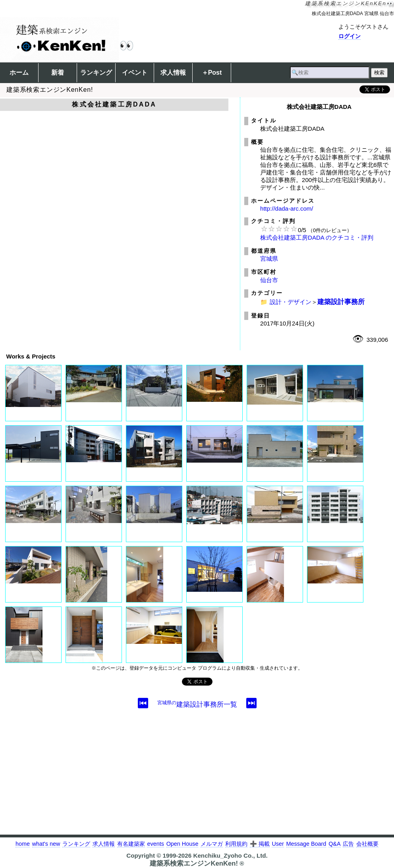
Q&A (334, 844)
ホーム (19, 73)
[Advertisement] (197, 779)
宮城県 (269, 259)
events (155, 844)
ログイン (350, 36)
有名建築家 (131, 844)
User (278, 844)
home (23, 844)
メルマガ (212, 844)
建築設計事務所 (341, 302)
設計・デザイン (291, 302)
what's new (46, 844)
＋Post (212, 73)
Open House (183, 844)
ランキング (96, 73)
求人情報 (173, 73)
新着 (58, 73)
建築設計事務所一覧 (197, 704)
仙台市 (269, 280)
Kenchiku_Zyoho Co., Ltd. (230, 855)
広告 (348, 844)
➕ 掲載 (260, 844)
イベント (135, 73)
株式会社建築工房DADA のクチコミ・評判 (317, 237)
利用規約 (236, 844)
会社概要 (367, 844)
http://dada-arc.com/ (287, 208)
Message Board (306, 844)
